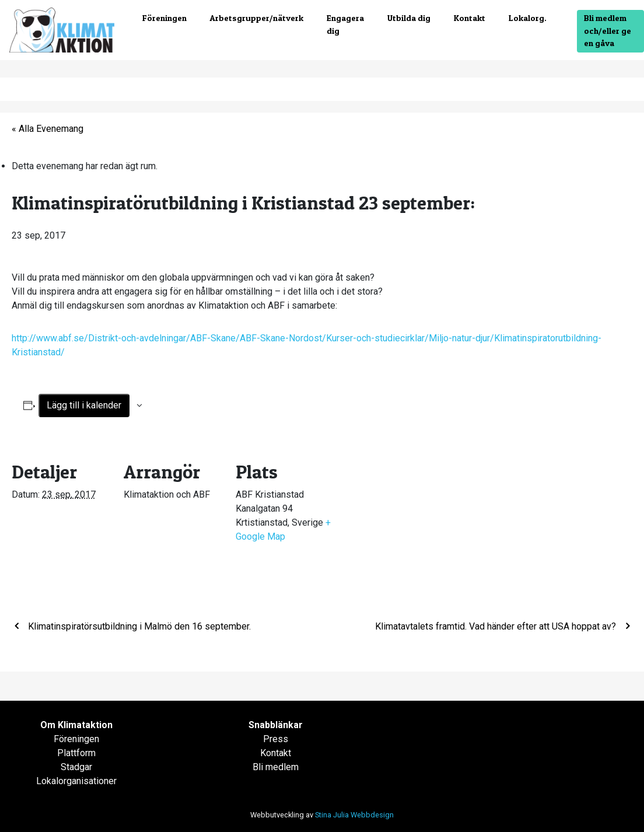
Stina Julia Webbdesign (354, 815)
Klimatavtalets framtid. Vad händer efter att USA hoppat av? (497, 626)
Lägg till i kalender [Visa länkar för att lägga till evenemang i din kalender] (84, 405)
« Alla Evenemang (48, 129)
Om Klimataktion (76, 725)
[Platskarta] (409, 522)
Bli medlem (276, 767)
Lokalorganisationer (76, 781)
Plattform (76, 753)
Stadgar (76, 767)
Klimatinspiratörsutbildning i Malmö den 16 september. (138, 626)
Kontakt (470, 18)
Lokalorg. (528, 18)
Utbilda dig (409, 18)
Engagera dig (345, 25)
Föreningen (164, 18)
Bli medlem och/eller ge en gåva (608, 31)
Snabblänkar (276, 725)
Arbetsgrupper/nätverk (257, 18)
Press (276, 739)
